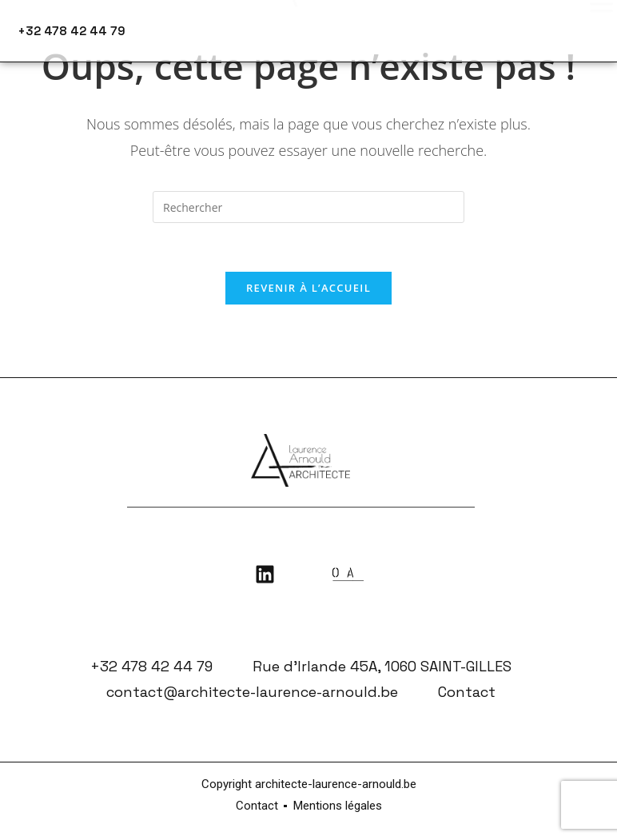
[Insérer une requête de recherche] (308, 207)
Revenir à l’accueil (308, 288)
